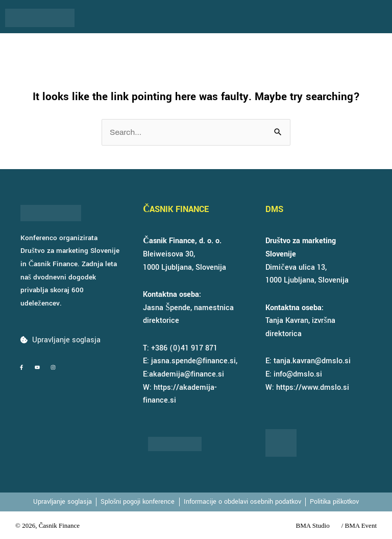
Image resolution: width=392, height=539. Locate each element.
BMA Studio (313, 525)
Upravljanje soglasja (66, 340)
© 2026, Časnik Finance (47, 525)
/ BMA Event (359, 525)
